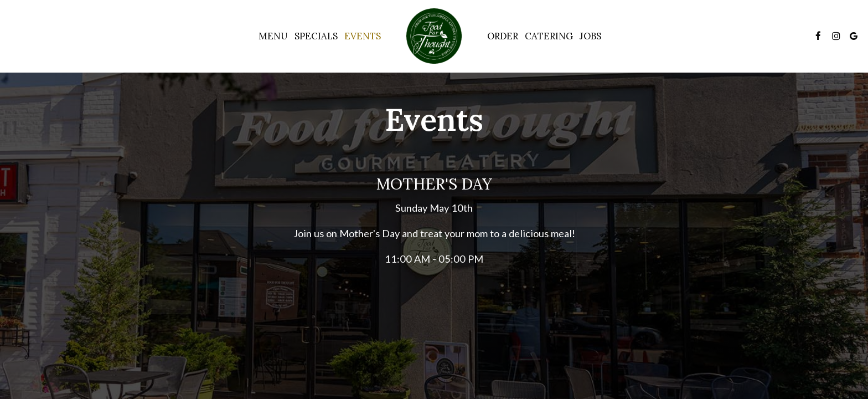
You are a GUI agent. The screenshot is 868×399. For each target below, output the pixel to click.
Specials (316, 36)
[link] (434, 36)
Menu (273, 36)
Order (503, 36)
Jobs (590, 36)
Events (363, 36)
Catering (549, 36)
